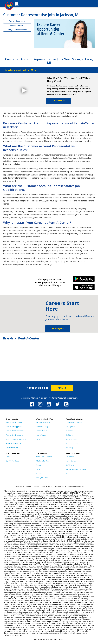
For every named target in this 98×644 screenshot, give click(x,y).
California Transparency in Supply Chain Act (68, 486)
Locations (25, 398)
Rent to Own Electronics (15, 435)
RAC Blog (69, 448)
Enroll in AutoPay (42, 427)
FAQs (38, 439)
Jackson (44, 398)
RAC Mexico (70, 465)
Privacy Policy (19, 486)
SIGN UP (62, 388)
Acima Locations (72, 444)
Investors (69, 431)
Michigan (35, 398)
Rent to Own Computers (15, 431)
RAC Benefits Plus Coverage (76, 469)
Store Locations (71, 439)
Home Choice (71, 461)
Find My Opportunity (17, 21)
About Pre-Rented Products (16, 439)
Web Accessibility (33, 486)
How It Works (41, 435)
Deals (8, 457)
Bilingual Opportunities (17, 30)
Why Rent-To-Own (42, 461)
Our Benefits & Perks (17, 25)
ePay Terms (46, 486)
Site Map (39, 474)
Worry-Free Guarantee (44, 457)
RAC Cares (70, 435)
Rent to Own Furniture (14, 422)
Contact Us (40, 465)
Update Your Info (42, 431)
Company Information (74, 422)
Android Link (84, 280)
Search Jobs (58, 329)
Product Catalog (12, 448)
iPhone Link (84, 288)
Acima (68, 474)
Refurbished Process (14, 444)
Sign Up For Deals (12, 461)
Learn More (59, 101)
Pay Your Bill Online (43, 422)
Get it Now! (70, 457)
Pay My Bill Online (42, 478)
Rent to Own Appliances (15, 427)
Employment (70, 427)
